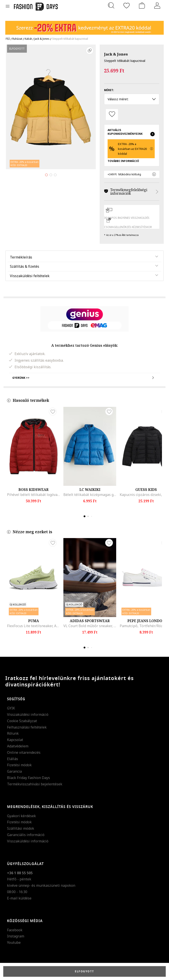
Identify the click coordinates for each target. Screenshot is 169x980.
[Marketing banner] (84, 26)
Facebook (15, 930)
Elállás (13, 759)
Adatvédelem (18, 746)
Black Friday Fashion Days (28, 778)
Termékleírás (21, 257)
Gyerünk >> (84, 378)
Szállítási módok (21, 828)
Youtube (14, 942)
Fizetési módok (19, 765)
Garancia (14, 771)
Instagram (16, 936)
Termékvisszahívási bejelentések (35, 784)
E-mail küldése (19, 898)
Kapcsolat (15, 740)
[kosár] (142, 5)
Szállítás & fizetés (25, 266)
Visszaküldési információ (28, 714)
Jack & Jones (116, 54)
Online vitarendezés (24, 752)
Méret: (109, 90)
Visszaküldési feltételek (30, 276)
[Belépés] (157, 5)
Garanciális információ (26, 835)
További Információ (123, 161)
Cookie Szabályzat (22, 721)
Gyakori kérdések (21, 816)
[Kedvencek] (127, 5)
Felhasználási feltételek (27, 727)
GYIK (11, 708)
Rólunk (13, 733)
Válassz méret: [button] (132, 99)
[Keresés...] (111, 5)
